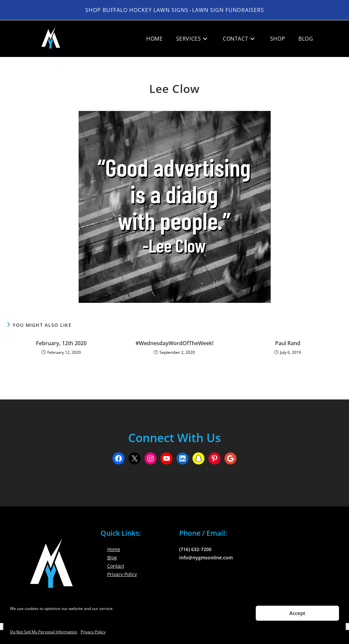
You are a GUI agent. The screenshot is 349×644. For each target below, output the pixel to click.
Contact (116, 566)
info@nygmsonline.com (206, 558)
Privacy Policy (93, 632)
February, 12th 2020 (61, 343)
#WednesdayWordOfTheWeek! (174, 343)
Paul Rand (288, 343)
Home (114, 549)
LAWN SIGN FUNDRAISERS (228, 10)
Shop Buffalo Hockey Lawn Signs (137, 10)
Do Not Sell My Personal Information (44, 632)
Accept (297, 613)
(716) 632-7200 (195, 549)
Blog (112, 558)
